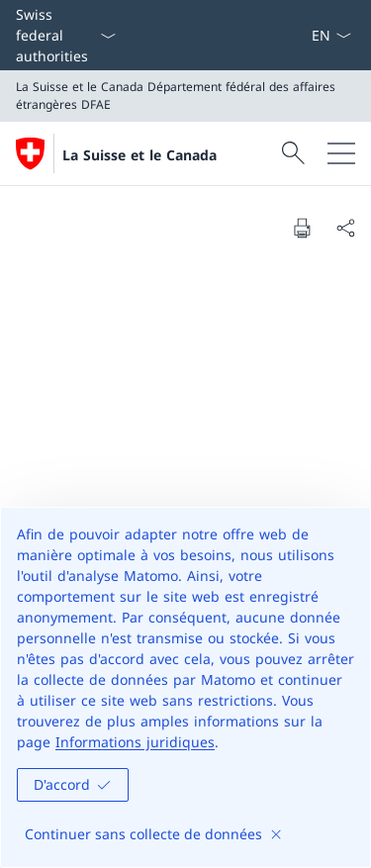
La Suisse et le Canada (139, 155)
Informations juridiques (135, 742)
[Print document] (302, 228)
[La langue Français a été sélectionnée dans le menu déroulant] (331, 35)
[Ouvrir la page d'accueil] (116, 153)
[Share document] (345, 228)
